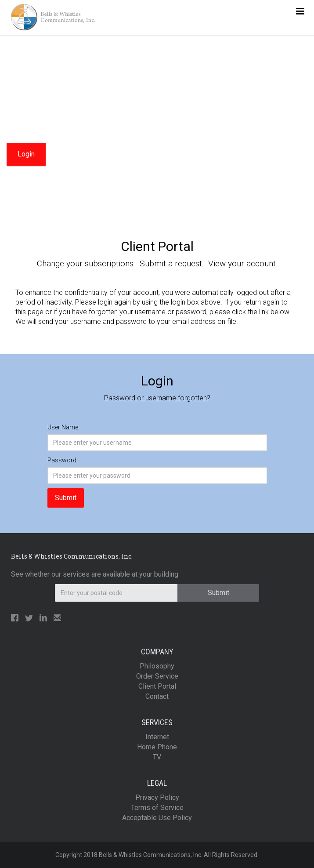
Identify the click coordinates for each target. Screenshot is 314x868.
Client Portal (157, 686)
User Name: (63, 427)
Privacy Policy (157, 797)
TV (157, 757)
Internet (157, 737)
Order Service (157, 676)
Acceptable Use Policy (157, 818)
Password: (63, 460)
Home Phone (157, 747)
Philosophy (157, 666)
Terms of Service (157, 808)
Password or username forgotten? (157, 398)
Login (26, 154)
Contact (157, 696)
